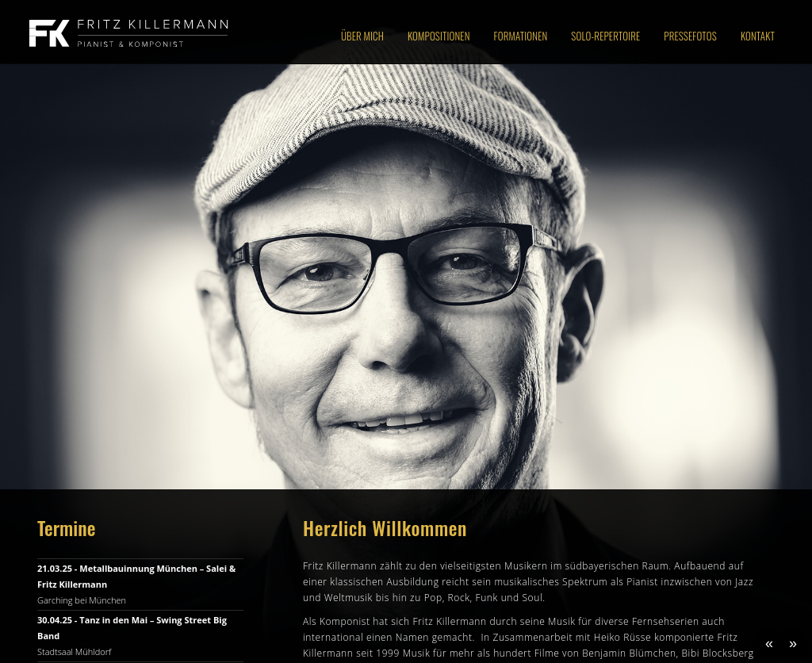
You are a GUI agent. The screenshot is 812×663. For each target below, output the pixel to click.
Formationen (521, 36)
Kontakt (758, 36)
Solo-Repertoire (605, 36)
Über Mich (362, 36)
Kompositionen (439, 36)
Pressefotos (690, 36)
